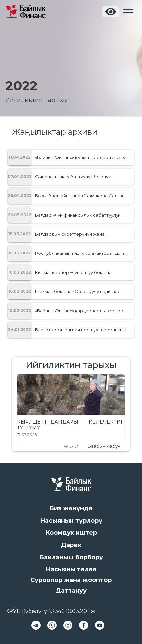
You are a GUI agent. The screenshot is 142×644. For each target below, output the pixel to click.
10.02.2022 (20, 310)
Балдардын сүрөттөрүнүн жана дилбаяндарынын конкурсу (70, 234)
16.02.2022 (20, 291)
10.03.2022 (20, 272)
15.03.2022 (20, 234)
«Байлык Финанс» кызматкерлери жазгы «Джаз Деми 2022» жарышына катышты (80, 157)
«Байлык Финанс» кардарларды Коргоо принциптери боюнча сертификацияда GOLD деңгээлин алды (79, 311)
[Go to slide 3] (76, 446)
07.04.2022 (20, 176)
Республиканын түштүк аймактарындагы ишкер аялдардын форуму (80, 253)
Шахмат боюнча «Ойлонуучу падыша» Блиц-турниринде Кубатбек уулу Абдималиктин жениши (77, 291)
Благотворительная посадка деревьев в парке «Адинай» (81, 330)
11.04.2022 (20, 157)
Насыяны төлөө (71, 569)
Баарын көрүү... (105, 446)
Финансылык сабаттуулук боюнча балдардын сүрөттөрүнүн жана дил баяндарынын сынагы (74, 177)
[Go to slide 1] (66, 446)
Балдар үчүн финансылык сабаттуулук (78, 215)
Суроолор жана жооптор (71, 580)
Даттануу (71, 591)
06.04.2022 (20, 196)
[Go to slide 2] (71, 446)
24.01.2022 (20, 330)
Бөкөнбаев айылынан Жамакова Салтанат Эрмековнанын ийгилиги (82, 196)
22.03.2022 (20, 215)
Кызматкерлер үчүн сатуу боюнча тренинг (73, 272)
